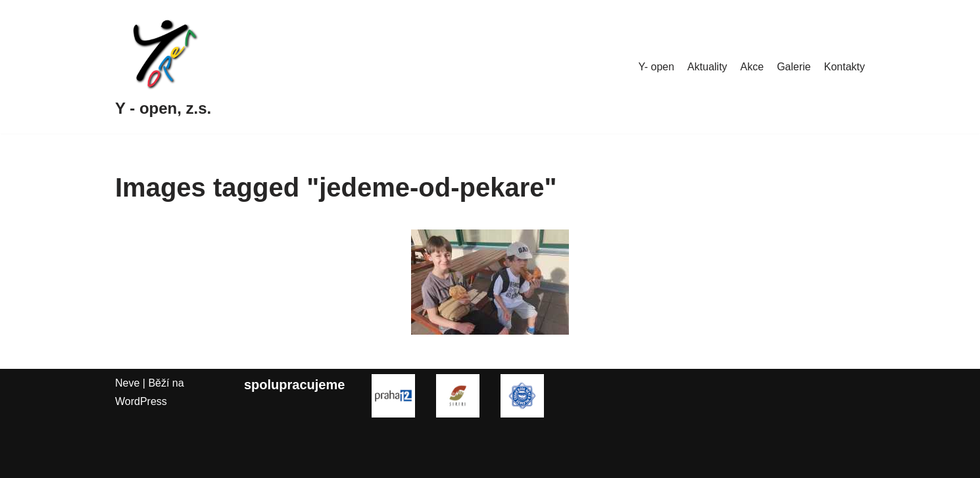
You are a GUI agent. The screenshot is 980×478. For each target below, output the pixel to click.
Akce (752, 67)
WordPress (141, 401)
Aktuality (707, 67)
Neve (127, 383)
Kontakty (845, 67)
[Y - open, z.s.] (163, 67)
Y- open (657, 67)
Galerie (794, 67)
